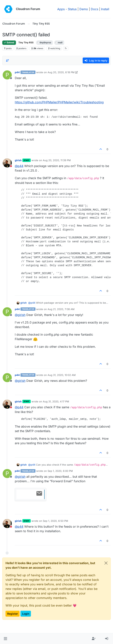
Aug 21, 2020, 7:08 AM (61, 309)
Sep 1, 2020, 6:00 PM (60, 471)
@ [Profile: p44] (19, 166)
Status (72, 9)
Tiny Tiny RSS (26, 42)
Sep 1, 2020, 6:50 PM (55, 521)
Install (105, 9)
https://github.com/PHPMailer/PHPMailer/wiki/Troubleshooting (59, 102)
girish (18, 160)
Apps (61, 9)
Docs (95, 9)
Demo (84, 9)
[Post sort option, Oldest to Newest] (7, 61)
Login (26, 614)
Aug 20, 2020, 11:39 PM (57, 160)
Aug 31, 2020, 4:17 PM (56, 401)
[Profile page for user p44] (7, 75)
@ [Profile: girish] (20, 315)
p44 (17, 72)
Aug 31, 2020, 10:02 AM (62, 375)
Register (13, 614)
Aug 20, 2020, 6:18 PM (61, 72)
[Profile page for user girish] (7, 163)
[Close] (106, 563)
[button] (5, 639)
